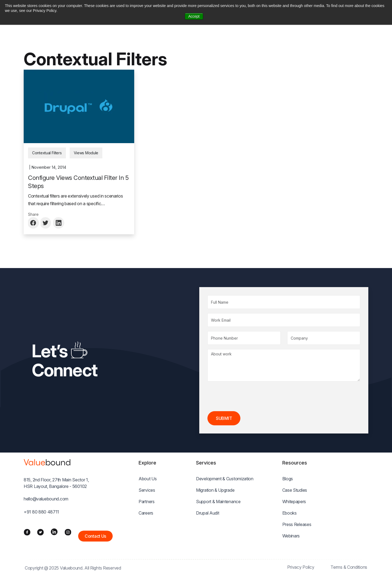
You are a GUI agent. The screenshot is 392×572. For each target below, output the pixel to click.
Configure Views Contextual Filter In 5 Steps (78, 182)
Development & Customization (225, 479)
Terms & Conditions (349, 567)
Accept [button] (194, 16)
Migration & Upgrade (215, 490)
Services (147, 490)
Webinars (291, 536)
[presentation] (249, 396)
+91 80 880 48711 (41, 512)
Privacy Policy (301, 567)
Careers (146, 513)
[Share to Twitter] (46, 223)
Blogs (288, 479)
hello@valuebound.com (46, 499)
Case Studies (295, 490)
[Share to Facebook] (34, 223)
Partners (147, 502)
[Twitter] (40, 532)
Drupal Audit (208, 513)
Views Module (86, 153)
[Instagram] (68, 532)
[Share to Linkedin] (59, 223)
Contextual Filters (47, 153)
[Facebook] (27, 532)
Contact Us (95, 536)
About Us (148, 479)
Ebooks (290, 513)
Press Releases (297, 524)
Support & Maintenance (218, 502)
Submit (224, 418)
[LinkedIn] (54, 532)
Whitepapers (294, 502)
